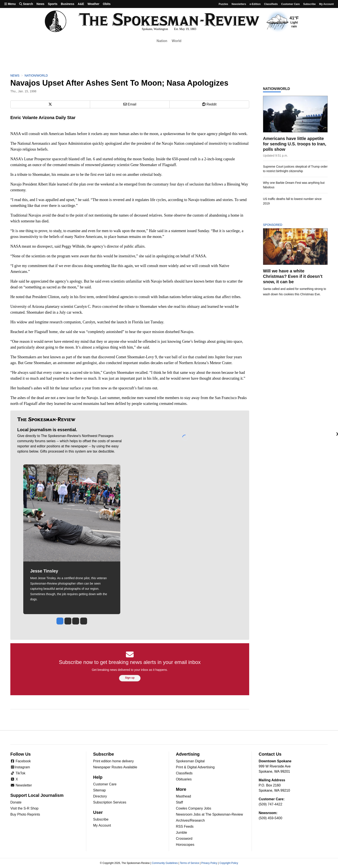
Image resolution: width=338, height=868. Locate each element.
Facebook (21, 761)
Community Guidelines (165, 863)
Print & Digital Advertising (195, 767)
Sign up (130, 678)
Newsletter (21, 785)
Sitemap (99, 790)
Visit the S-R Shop (24, 808)
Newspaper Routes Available (115, 767)
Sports (53, 4)
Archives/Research (190, 820)
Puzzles (223, 4)
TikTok (18, 773)
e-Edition (255, 4)
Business (67, 4)
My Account (102, 825)
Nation (162, 41)
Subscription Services (110, 802)
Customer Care (290, 4)
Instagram (20, 767)
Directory (100, 796)
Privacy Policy (209, 863)
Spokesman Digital (190, 761)
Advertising (188, 754)
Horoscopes (185, 845)
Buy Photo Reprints (25, 814)
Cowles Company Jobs (194, 808)
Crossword (184, 839)
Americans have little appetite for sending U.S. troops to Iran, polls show (295, 144)
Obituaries (184, 779)
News (40, 4)
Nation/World (36, 75)
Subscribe (309, 4)
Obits (107, 4)
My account (326, 4)
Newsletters (239, 4)
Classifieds (271, 4)
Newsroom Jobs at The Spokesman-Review (209, 814)
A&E (81, 4)
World (177, 41)
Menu (10, 4)
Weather (93, 4)
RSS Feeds (185, 826)
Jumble (182, 833)
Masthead (183, 796)
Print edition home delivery (113, 761)
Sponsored (280, 225)
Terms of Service (189, 863)
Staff (179, 802)
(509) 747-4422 (270, 804)
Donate (16, 802)
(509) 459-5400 (270, 818)
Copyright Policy (229, 863)
